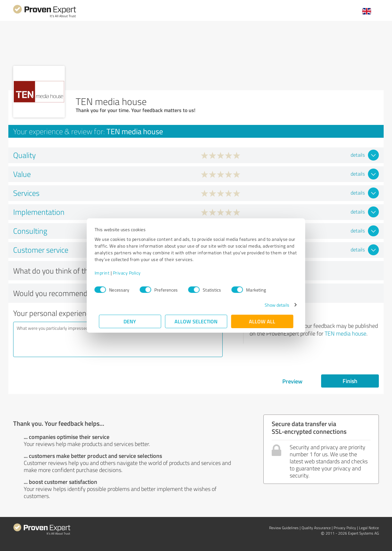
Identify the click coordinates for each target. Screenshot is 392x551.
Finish (350, 381)
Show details (273, 305)
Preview (292, 381)
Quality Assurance (316, 528)
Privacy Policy (131, 273)
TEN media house (345, 333)
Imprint (106, 273)
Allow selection (196, 321)
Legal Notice (369, 528)
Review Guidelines (284, 528)
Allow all (262, 321)
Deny (130, 321)
